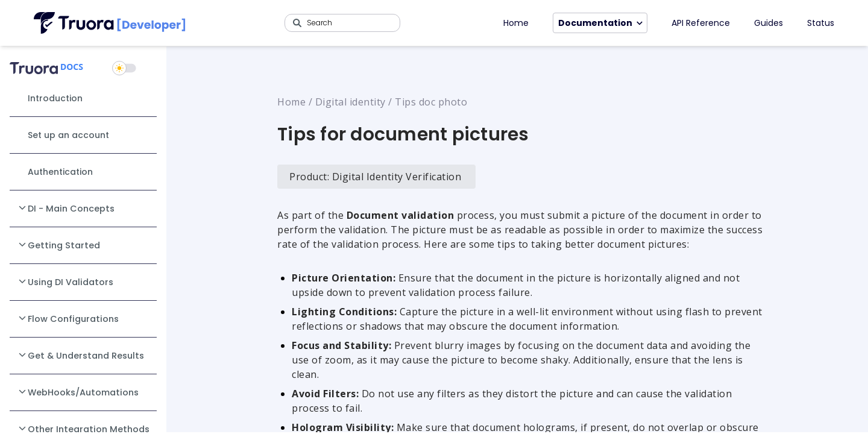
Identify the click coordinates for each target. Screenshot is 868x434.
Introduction (55, 98)
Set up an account (68, 135)
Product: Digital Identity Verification (375, 177)
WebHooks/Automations (78, 392)
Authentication (60, 172)
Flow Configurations (68, 318)
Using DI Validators (65, 281)
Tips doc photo (431, 102)
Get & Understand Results (80, 355)
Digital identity (351, 102)
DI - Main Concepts (66, 208)
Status (821, 23)
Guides (769, 23)
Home (516, 23)
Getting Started (58, 245)
